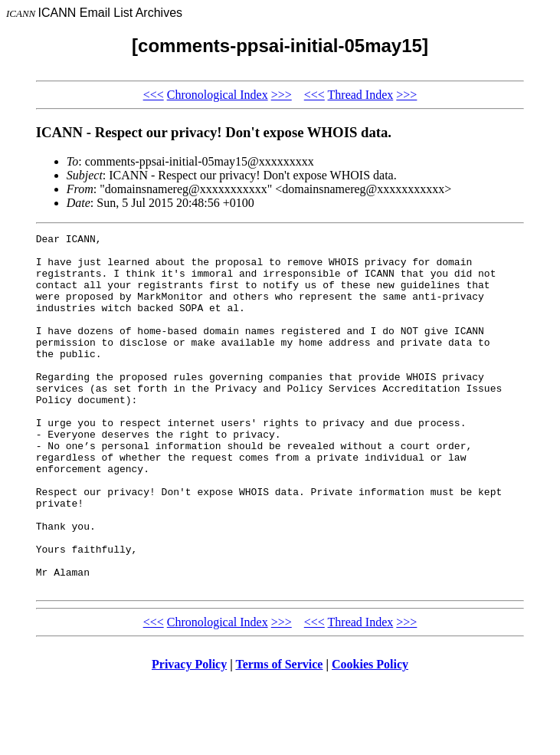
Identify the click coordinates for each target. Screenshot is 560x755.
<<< (154, 95)
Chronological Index (218, 95)
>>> (282, 95)
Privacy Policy (189, 735)
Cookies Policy (370, 735)
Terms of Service (279, 735)
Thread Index (361, 95)
